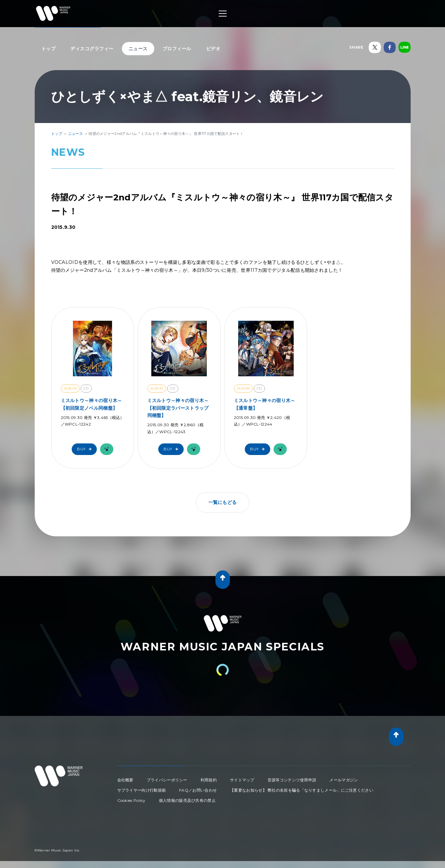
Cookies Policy (131, 800)
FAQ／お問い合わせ (198, 790)
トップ (49, 49)
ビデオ (213, 49)
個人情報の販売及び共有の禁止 (187, 800)
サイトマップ (242, 780)
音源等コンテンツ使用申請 (292, 780)
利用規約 (209, 780)
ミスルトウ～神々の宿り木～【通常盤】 (265, 404)
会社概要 (125, 780)
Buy (86, 449)
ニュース (138, 49)
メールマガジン (344, 780)
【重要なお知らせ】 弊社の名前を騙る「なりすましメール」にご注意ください (302, 790)
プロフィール (177, 49)
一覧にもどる (223, 502)
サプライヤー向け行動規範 (142, 790)
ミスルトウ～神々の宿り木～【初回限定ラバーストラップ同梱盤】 (178, 408)
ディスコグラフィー (92, 49)
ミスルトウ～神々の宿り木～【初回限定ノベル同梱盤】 (92, 404)
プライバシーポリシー (167, 780)
